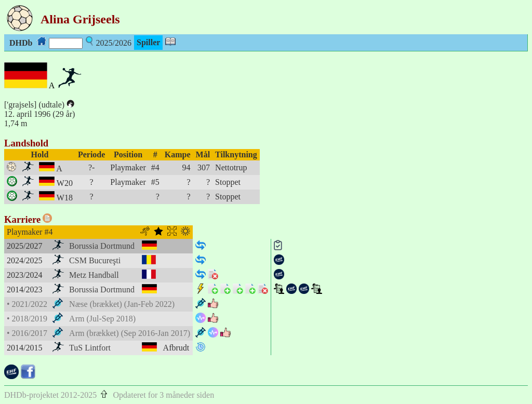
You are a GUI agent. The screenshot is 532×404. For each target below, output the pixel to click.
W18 (65, 198)
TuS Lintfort (90, 348)
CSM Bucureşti (95, 260)
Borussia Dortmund (102, 246)
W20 (65, 183)
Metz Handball (94, 275)
